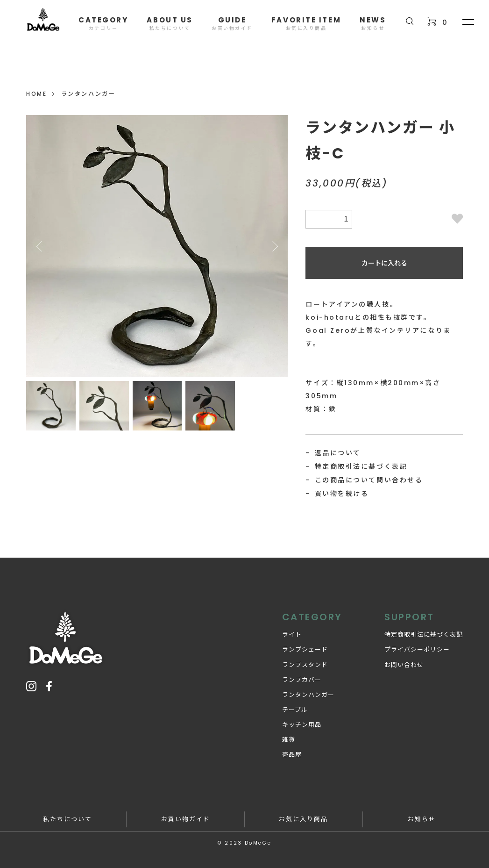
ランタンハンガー (88, 94)
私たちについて (67, 819)
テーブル (295, 710)
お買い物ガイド (186, 819)
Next (274, 246)
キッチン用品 (302, 725)
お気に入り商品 (303, 819)
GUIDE (232, 23)
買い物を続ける (342, 494)
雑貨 (289, 740)
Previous (40, 246)
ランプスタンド (305, 665)
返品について (338, 453)
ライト (292, 635)
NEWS (373, 23)
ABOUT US (170, 23)
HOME (36, 94)
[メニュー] (468, 22)
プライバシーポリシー (417, 649)
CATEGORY (103, 23)
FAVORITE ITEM (306, 23)
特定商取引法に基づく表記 (361, 466)
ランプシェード (305, 649)
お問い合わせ (404, 665)
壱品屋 (292, 755)
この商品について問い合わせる (369, 480)
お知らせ (422, 819)
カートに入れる (384, 263)
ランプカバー (302, 680)
